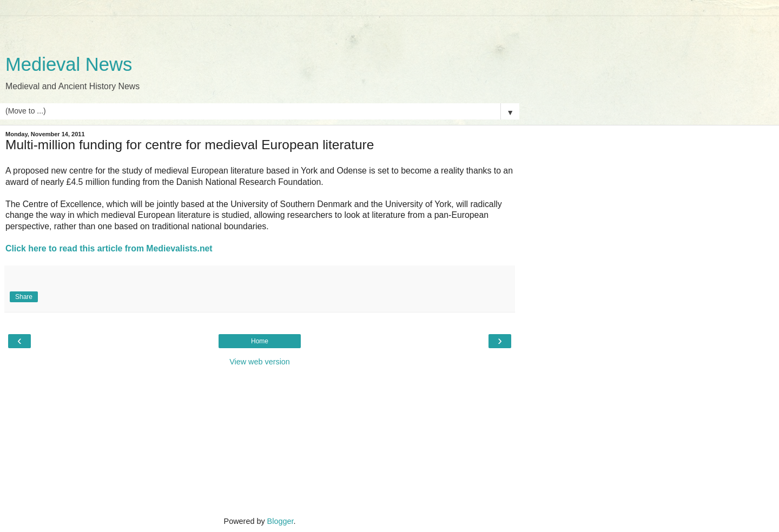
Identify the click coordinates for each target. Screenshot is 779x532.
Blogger (280, 521)
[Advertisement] (260, 30)
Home (260, 341)
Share (24, 297)
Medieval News (69, 64)
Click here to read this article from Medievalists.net (109, 248)
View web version (260, 362)
